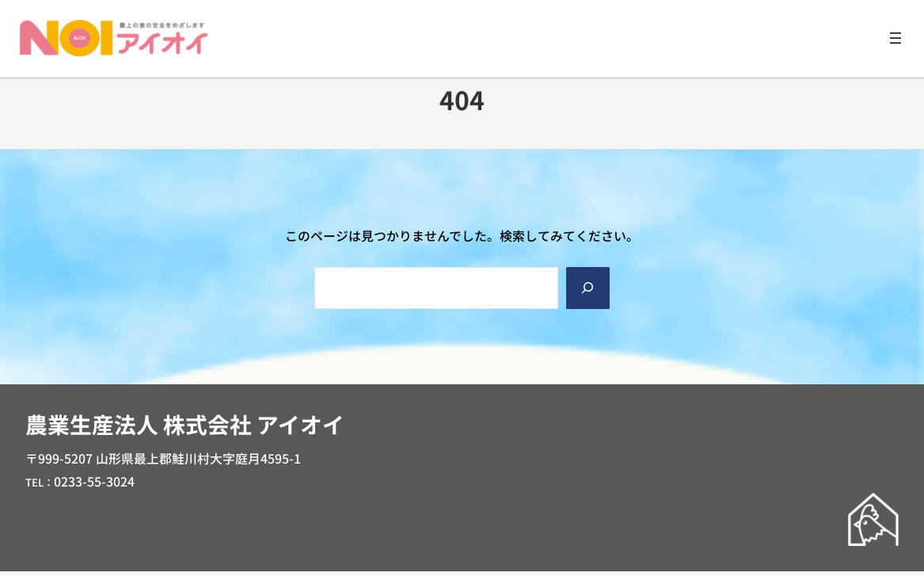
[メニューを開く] (895, 38)
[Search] (588, 288)
